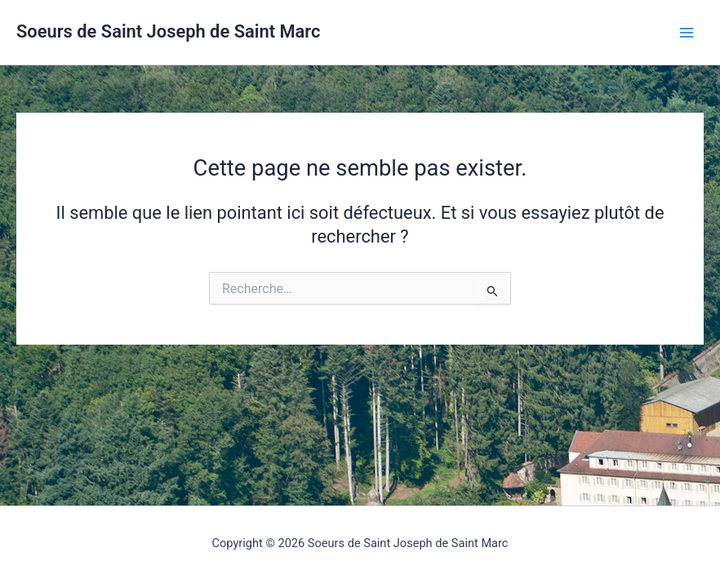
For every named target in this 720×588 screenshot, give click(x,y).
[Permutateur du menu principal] (687, 33)
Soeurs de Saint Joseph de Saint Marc (168, 31)
